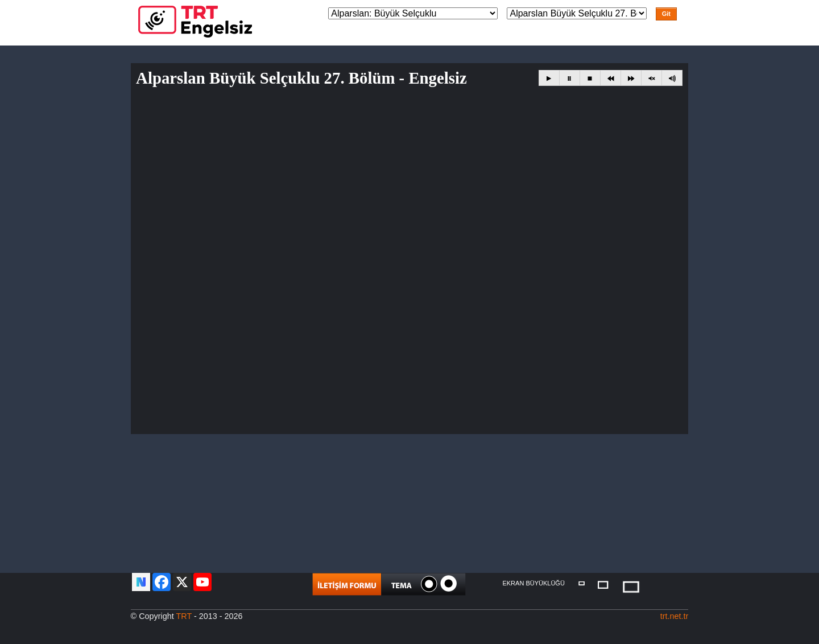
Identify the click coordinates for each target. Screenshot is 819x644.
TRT (184, 616)
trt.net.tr (675, 616)
